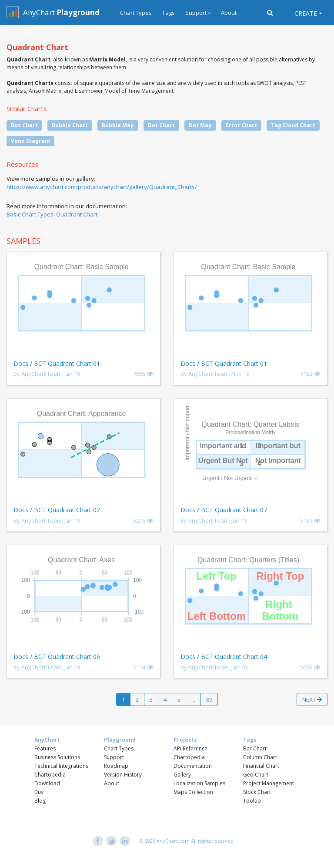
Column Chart (260, 757)
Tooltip (252, 801)
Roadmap (116, 766)
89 (209, 699)
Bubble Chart (70, 125)
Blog (40, 801)
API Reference (190, 748)
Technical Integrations (61, 766)
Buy (39, 792)
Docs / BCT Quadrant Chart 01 (57, 363)
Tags (169, 13)
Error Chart (241, 125)
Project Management (269, 783)
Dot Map (200, 125)
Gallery (182, 775)
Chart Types (136, 13)
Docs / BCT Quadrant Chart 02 (57, 510)
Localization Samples (199, 783)
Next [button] (312, 699)
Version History (123, 775)
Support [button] (196, 13)
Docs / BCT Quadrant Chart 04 (224, 657)
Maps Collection (193, 792)
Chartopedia (50, 775)
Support (114, 757)
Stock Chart (257, 792)
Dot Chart (161, 125)
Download (47, 783)
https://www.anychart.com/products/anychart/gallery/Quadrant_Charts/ (102, 187)
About (229, 13)
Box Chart (24, 125)
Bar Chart (255, 748)
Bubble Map (118, 125)
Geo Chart (256, 775)
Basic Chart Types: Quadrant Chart (52, 214)
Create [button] (306, 13)
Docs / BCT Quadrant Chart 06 (57, 657)
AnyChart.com (173, 841)
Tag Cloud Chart (293, 125)
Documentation (193, 766)
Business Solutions (57, 757)
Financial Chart (261, 766)
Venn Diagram (30, 141)
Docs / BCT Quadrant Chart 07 (224, 510)
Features (45, 748)
